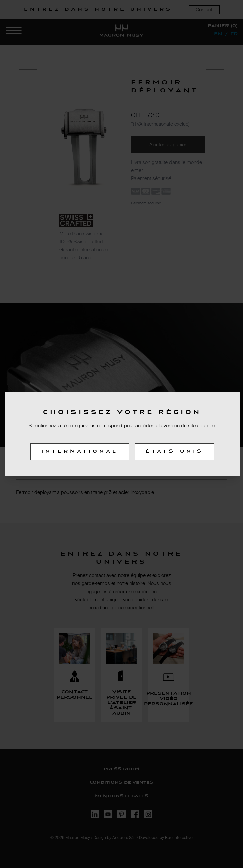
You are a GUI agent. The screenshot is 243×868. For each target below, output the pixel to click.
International (80, 452)
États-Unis (175, 452)
